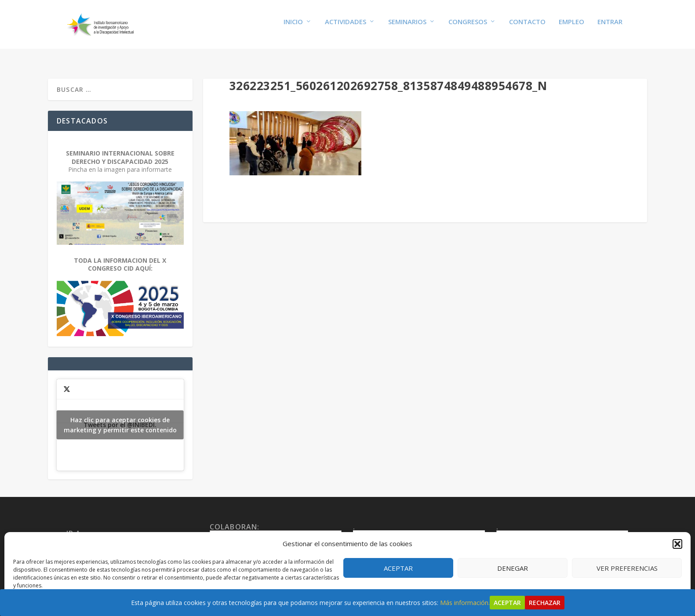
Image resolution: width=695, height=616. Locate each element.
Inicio (293, 27)
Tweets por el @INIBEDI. (120, 418)
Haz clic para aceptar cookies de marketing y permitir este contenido (120, 418)
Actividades (346, 27)
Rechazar (545, 603)
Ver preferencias (627, 568)
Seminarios (407, 27)
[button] (677, 544)
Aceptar (398, 568)
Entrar (610, 27)
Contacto (527, 27)
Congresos (468, 27)
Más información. (465, 603)
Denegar (513, 568)
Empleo (571, 27)
